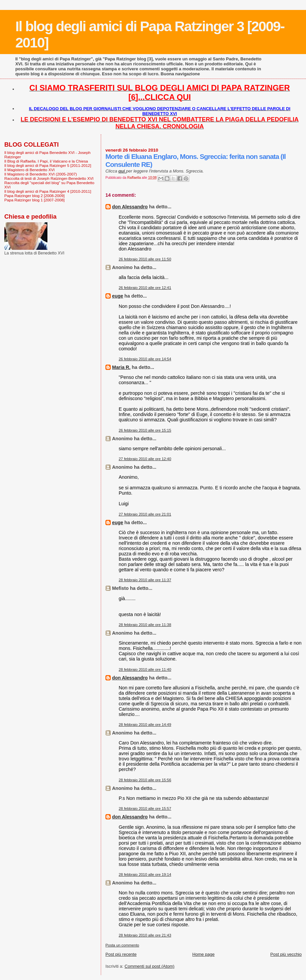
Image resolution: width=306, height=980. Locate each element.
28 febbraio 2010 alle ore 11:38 (145, 625)
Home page (203, 954)
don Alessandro (130, 207)
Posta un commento (122, 945)
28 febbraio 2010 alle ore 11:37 (145, 580)
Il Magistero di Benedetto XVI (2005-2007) (41, 174)
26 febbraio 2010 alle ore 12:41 (145, 288)
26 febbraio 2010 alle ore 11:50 (145, 259)
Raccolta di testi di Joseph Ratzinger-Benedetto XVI (49, 178)
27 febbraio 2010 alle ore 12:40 (145, 459)
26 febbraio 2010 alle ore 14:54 (145, 359)
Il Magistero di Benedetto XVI (30, 170)
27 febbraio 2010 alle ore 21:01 (145, 514)
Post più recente (121, 954)
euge (118, 296)
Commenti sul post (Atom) (150, 966)
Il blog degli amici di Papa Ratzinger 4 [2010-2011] (48, 191)
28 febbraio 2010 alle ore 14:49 (145, 725)
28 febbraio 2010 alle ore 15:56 (145, 780)
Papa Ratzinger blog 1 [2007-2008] (34, 200)
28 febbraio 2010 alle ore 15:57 (145, 808)
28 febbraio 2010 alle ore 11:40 (145, 669)
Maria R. (121, 367)
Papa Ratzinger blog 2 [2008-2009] (34, 196)
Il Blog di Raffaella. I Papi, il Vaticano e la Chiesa (46, 161)
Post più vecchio (286, 954)
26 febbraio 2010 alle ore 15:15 (145, 430)
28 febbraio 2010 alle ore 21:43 (145, 935)
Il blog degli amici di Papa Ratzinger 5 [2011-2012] (48, 165)
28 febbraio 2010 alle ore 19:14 (145, 875)
